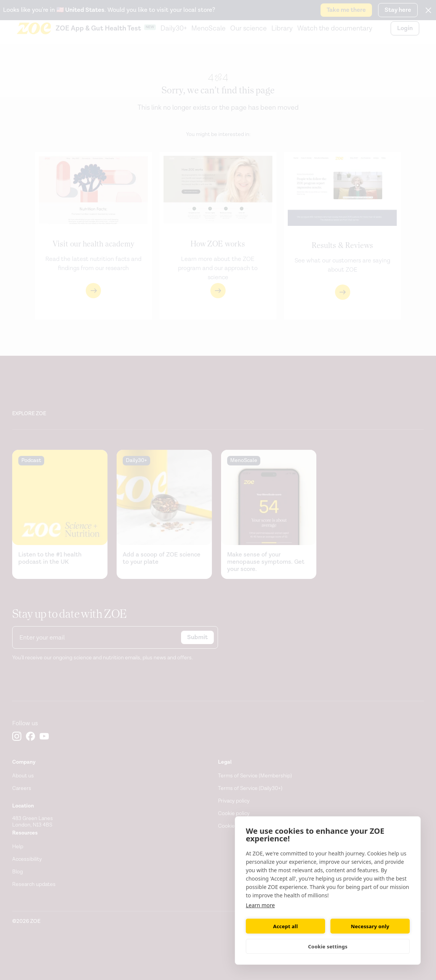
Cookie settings (328, 946)
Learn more (260, 905)
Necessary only (370, 926)
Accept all (286, 926)
